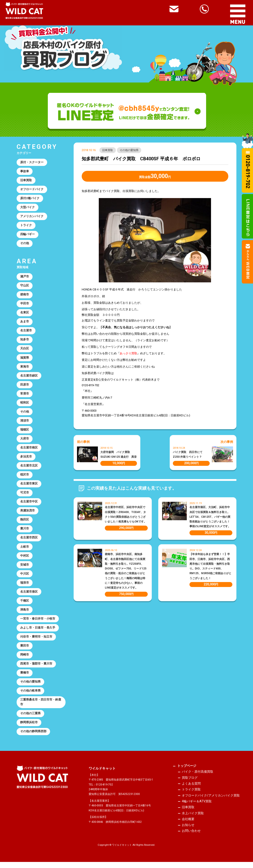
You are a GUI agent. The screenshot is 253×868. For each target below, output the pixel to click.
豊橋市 (25, 678)
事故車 (25, 171)
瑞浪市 (25, 587)
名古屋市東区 (29, 487)
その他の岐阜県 (30, 696)
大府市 (25, 441)
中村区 (25, 559)
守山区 (25, 287)
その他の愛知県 (129, 150)
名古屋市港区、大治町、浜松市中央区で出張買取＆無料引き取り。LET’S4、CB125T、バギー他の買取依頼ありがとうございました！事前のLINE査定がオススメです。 (210, 517)
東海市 (25, 369)
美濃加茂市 (27, 514)
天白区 (25, 350)
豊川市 (25, 532)
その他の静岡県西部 (33, 737)
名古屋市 (26, 332)
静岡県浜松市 (29, 728)
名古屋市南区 (29, 450)
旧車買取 (108, 150)
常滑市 (25, 396)
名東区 (25, 314)
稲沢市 (25, 478)
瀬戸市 (25, 278)
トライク (26, 226)
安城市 (25, 569)
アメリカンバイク (32, 217)
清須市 (25, 423)
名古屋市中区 (29, 505)
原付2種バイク (30, 199)
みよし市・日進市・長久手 (38, 632)
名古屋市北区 (29, 469)
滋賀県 (25, 359)
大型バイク (27, 208)
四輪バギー (27, 235)
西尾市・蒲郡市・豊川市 (36, 669)
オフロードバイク (32, 190)
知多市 (25, 341)
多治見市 (26, 459)
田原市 (25, 387)
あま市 (25, 323)
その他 (25, 244)
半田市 (25, 305)
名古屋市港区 (29, 596)
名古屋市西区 (29, 541)
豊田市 (25, 650)
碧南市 (25, 296)
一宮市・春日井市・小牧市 (38, 623)
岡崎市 (25, 659)
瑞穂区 (25, 432)
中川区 (25, 578)
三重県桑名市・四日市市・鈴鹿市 (41, 707)
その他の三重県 (30, 719)
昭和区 (25, 405)
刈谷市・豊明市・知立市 (36, 641)
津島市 (25, 614)
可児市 (25, 496)
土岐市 (25, 550)
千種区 (25, 605)
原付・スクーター (32, 162)
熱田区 (25, 523)
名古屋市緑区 (29, 378)
